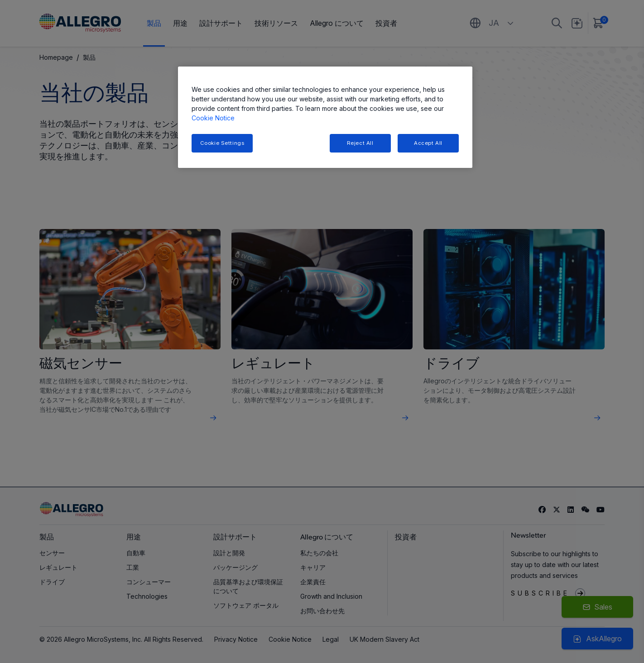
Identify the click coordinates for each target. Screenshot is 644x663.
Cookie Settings (222, 143)
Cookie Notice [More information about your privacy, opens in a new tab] (213, 118)
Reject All (360, 143)
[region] (325, 117)
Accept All (428, 143)
